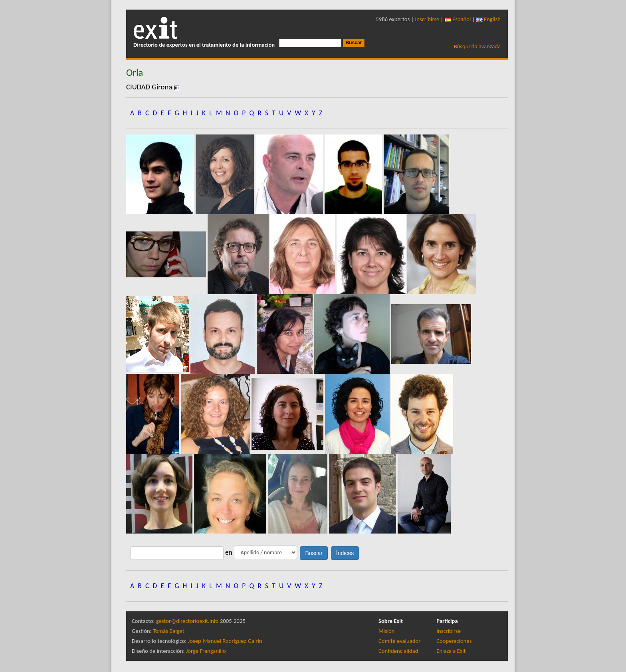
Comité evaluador (399, 641)
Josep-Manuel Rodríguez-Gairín (225, 641)
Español (458, 19)
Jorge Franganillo (206, 651)
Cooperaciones (454, 641)
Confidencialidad (398, 651)
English (488, 19)
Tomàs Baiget (169, 631)
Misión (386, 631)
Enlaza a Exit (451, 651)
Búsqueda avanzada (477, 46)
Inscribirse (427, 19)
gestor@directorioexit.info (187, 621)
